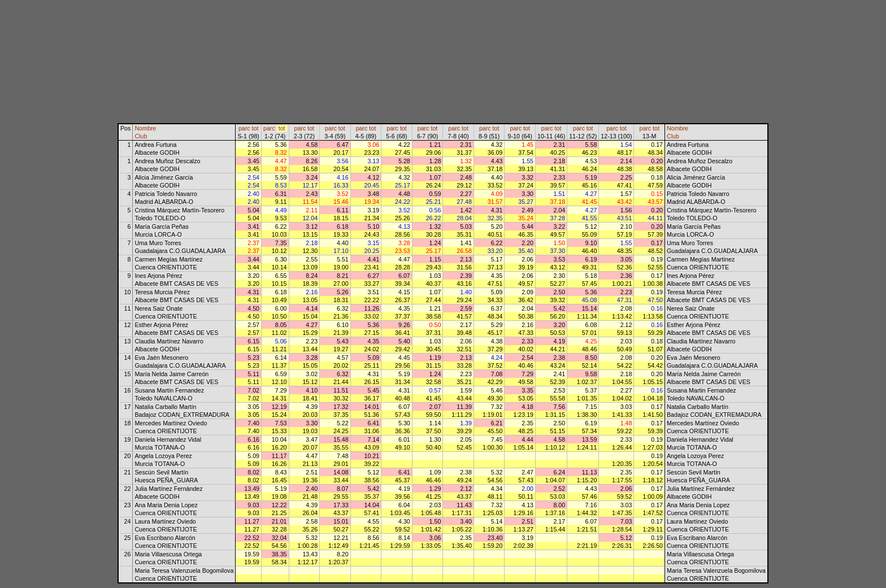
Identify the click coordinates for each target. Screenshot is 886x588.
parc (244, 128)
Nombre (145, 128)
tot (255, 128)
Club (141, 136)
